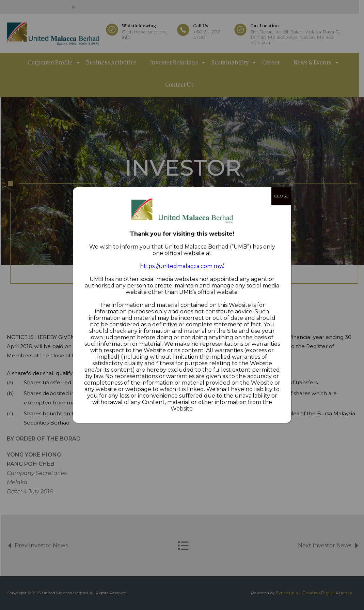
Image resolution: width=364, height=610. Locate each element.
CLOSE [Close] (281, 196)
